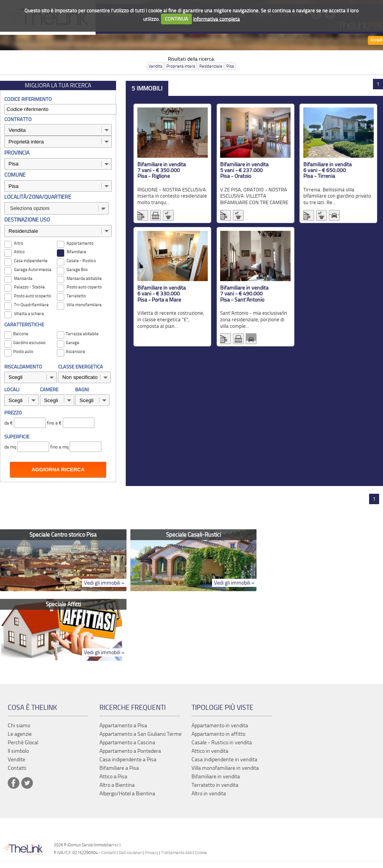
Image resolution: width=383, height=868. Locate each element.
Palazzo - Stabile (29, 287)
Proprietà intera (181, 66)
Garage (73, 343)
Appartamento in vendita (220, 726)
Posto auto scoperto (32, 296)
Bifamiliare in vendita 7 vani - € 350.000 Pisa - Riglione (162, 171)
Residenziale (211, 66)
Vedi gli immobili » (104, 583)
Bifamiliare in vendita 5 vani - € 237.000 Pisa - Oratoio (244, 171)
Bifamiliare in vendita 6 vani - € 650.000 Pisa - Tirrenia (327, 171)
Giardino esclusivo (29, 343)
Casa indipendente (31, 261)
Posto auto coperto (84, 287)
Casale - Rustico (81, 261)
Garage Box (77, 270)
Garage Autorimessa (33, 270)
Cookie (201, 853)
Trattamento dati (177, 853)
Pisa (230, 66)
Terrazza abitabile (82, 334)
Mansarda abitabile (84, 279)
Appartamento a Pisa (123, 726)
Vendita (156, 66)
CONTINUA (176, 19)
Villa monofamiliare (84, 305)
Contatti (109, 853)
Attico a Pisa (113, 777)
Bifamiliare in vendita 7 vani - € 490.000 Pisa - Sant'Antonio (244, 294)
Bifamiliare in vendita (216, 777)
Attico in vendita (210, 751)
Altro (19, 243)
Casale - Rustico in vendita (222, 743)
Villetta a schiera (29, 314)
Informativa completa (216, 19)
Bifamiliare (76, 252)
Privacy (152, 853)
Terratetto (76, 296)
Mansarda (23, 279)
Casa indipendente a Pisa (128, 760)
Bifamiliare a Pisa (119, 768)
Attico (19, 252)
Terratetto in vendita (215, 785)
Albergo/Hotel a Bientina (127, 794)
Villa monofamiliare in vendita (225, 768)
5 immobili (147, 88)
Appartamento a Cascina (127, 743)
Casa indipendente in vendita (224, 760)
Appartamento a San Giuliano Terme (140, 734)
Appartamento (80, 243)
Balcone (21, 334)
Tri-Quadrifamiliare (31, 305)
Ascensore (75, 352)
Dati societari (131, 853)
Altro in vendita (209, 794)
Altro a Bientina (117, 785)
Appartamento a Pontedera (130, 751)
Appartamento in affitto (218, 734)
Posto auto (23, 352)
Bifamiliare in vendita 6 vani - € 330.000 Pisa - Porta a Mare (162, 294)
